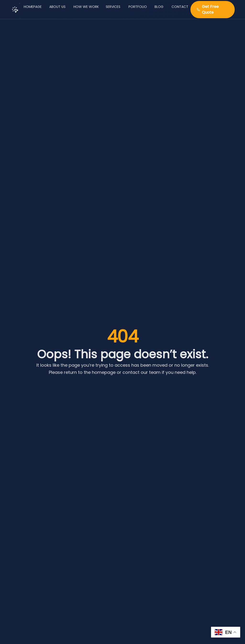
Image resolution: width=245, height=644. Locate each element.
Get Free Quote (208, 9)
